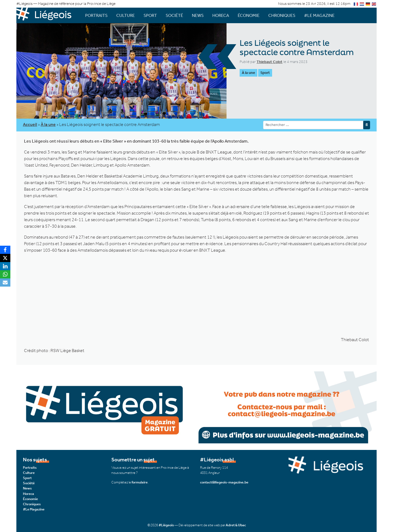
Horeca (221, 15)
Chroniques (282, 15)
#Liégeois (166, 525)
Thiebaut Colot (270, 62)
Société (174, 15)
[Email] (5, 282)
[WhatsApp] (5, 274)
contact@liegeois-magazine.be (224, 482)
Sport (150, 15)
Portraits (96, 15)
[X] (5, 258)
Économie (249, 15)
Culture (126, 15)
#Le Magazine (319, 15)
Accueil (30, 124)
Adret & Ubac (236, 525)
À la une (248, 73)
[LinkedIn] (5, 266)
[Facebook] (5, 250)
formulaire (140, 482)
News (198, 15)
